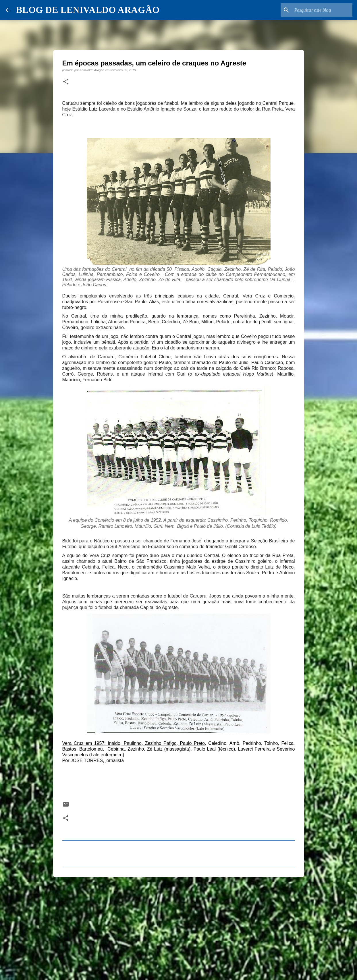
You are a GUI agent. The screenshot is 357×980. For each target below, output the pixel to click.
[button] (66, 82)
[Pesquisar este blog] (322, 10)
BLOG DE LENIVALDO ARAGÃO (88, 10)
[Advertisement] (179, 926)
